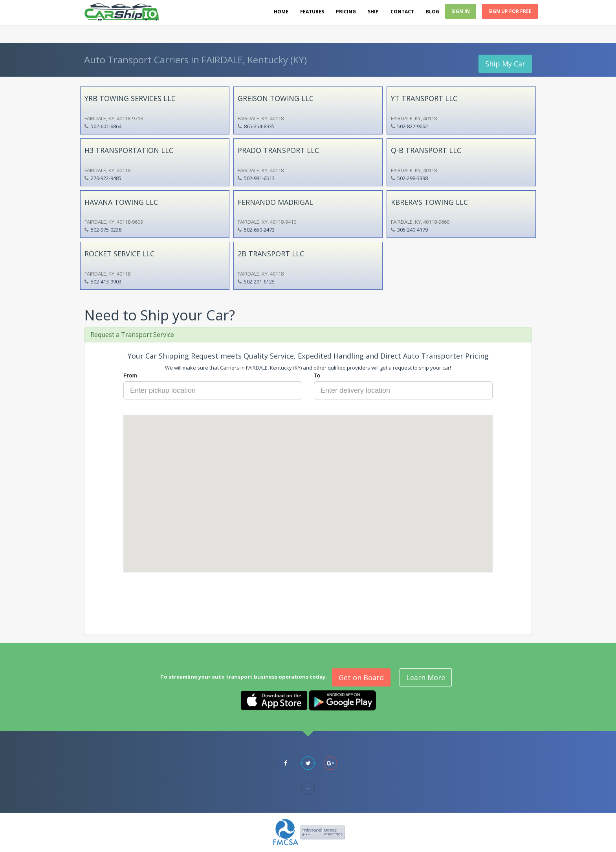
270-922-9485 (106, 178)
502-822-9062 (412, 126)
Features (312, 12)
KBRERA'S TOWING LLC (429, 202)
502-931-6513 (259, 178)
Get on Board (361, 677)
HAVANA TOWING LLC (121, 202)
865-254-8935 (259, 126)
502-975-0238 (106, 230)
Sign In (461, 11)
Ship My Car (505, 64)
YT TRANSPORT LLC (424, 98)
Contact (402, 12)
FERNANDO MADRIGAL (275, 202)
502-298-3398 (412, 178)
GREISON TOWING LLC (276, 98)
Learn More (426, 677)
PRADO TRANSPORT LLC (278, 150)
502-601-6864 (106, 126)
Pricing (346, 12)
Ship (373, 12)
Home (281, 12)
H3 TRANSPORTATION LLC (129, 150)
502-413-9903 (106, 282)
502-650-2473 (259, 230)
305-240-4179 (412, 230)
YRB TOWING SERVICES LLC (130, 98)
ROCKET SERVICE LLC (119, 254)
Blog (433, 12)
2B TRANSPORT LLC (271, 254)
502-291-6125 (259, 282)
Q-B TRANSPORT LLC (426, 150)
